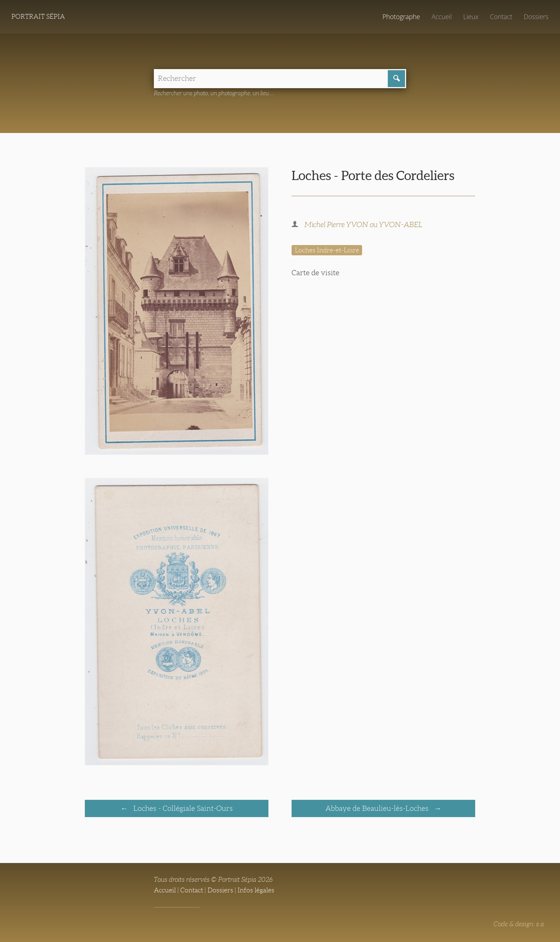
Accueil (442, 17)
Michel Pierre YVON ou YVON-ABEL (363, 224)
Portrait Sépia (38, 17)
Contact (501, 17)
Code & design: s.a (519, 924)
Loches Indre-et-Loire (327, 250)
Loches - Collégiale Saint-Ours (182, 808)
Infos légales (256, 890)
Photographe (401, 17)
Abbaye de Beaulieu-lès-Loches (378, 808)
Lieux (471, 17)
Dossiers (536, 17)
